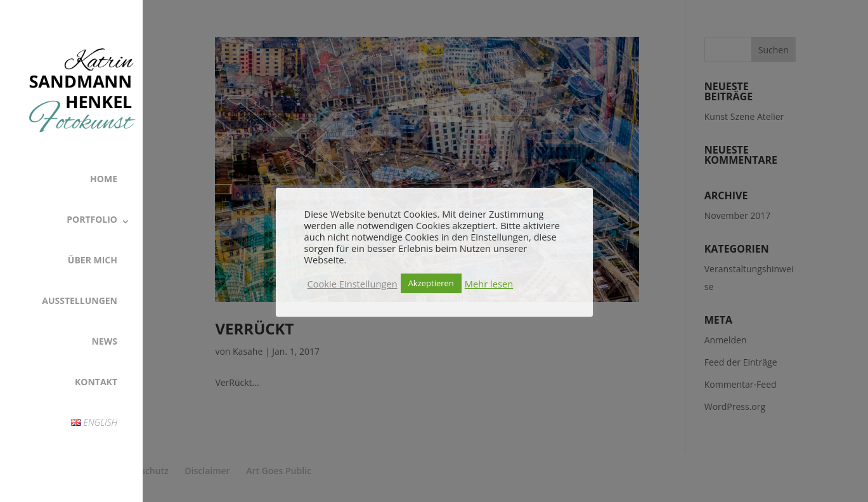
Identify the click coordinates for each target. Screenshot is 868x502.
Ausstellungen (80, 301)
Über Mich (93, 260)
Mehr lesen (489, 284)
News (105, 341)
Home (104, 179)
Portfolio (92, 219)
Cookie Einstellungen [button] (353, 284)
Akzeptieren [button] (431, 283)
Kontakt (96, 382)
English (94, 422)
